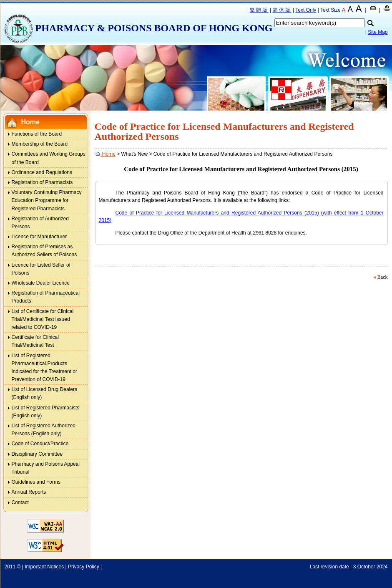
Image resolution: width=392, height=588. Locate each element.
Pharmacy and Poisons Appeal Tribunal (46, 468)
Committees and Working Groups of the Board (49, 158)
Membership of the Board (40, 144)
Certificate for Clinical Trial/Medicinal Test (35, 341)
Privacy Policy (84, 567)
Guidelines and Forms (36, 482)
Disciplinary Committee (37, 454)
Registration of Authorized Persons (40, 223)
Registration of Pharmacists (42, 182)
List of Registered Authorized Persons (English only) (44, 430)
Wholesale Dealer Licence (41, 283)
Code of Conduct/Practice (40, 444)
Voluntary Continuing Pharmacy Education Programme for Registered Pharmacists (47, 200)
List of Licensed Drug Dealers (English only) (44, 393)
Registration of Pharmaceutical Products (46, 297)
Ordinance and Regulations (42, 172)
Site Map (378, 32)
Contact (20, 502)
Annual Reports (29, 492)
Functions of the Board (37, 134)
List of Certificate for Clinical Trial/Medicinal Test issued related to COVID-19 (39, 318)
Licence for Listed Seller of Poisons (37, 268)
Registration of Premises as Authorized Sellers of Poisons (44, 251)
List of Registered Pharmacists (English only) (46, 412)
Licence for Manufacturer (39, 237)
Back (383, 277)
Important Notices (44, 567)
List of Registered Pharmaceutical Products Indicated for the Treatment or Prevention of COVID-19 (40, 367)
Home (30, 122)
